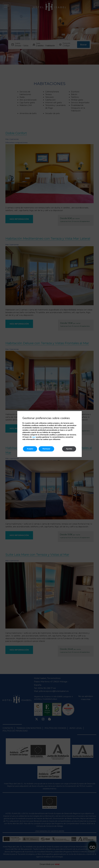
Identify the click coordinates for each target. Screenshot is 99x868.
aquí (34, 437)
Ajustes (69, 449)
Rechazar (46, 449)
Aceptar (30, 449)
